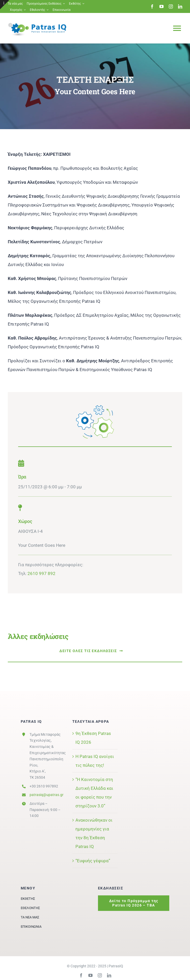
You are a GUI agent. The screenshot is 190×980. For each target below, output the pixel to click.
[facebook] (152, 6)
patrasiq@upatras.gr (47, 795)
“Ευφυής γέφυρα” (93, 861)
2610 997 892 (41, 573)
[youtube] (161, 6)
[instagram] (171, 6)
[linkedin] (180, 6)
